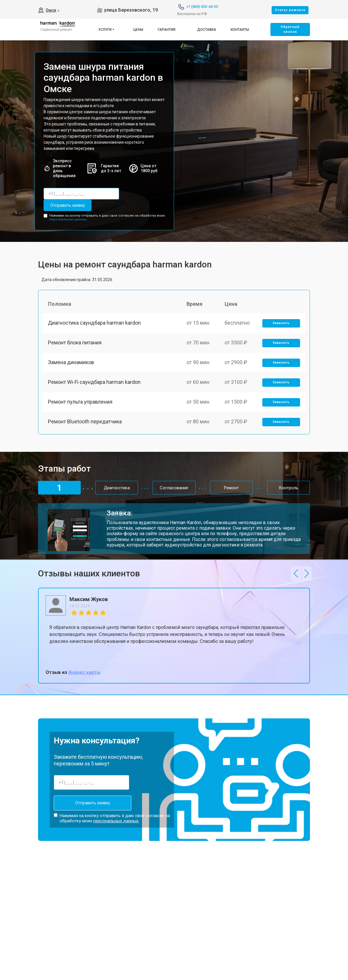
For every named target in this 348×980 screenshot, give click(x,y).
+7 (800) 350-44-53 (202, 7)
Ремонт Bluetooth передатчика (85, 424)
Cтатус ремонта (290, 10)
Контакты (240, 30)
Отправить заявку (67, 205)
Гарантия (167, 30)
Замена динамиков (71, 364)
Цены (138, 30)
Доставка (207, 30)
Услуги (105, 30)
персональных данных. (68, 219)
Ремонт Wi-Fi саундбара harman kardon (95, 384)
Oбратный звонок (290, 29)
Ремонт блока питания (75, 343)
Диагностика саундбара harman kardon (95, 323)
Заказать (281, 324)
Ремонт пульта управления (80, 404)
